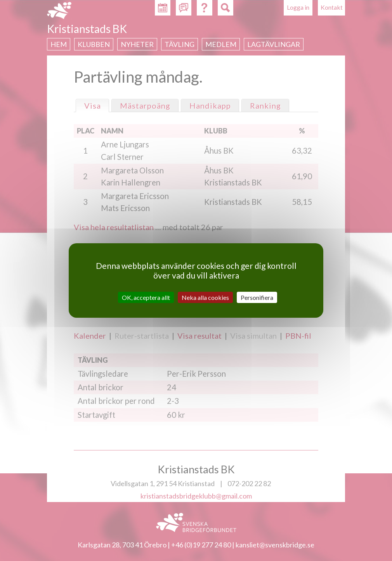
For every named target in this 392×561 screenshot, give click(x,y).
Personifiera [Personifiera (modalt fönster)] (257, 297)
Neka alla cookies (205, 297)
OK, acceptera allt (146, 297)
